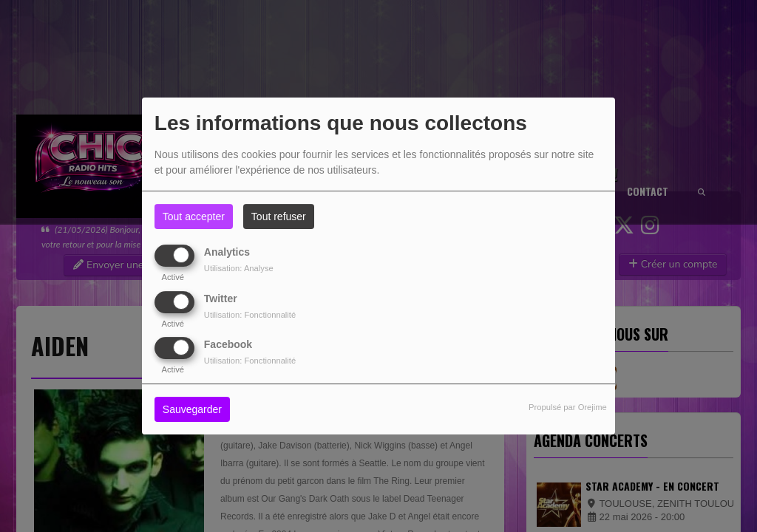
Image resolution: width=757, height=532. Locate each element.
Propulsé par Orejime (568, 407)
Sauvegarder (192, 409)
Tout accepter (194, 216)
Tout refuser (279, 216)
